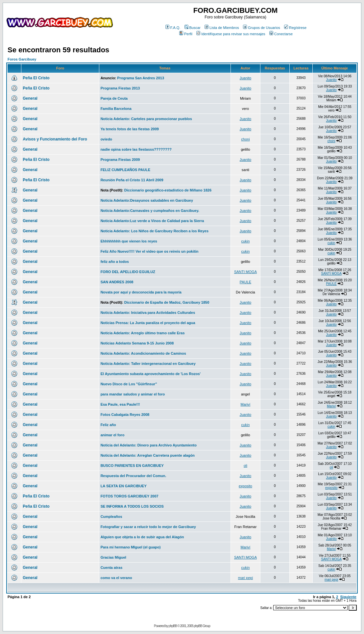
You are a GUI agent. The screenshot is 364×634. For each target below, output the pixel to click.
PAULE (245, 282)
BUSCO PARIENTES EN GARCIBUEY (132, 466)
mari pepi (245, 578)
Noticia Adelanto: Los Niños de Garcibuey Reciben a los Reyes (155, 231)
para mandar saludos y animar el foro (133, 394)
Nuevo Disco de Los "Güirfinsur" (129, 384)
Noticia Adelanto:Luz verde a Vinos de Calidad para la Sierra (152, 221)
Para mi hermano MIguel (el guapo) (131, 547)
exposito (245, 486)
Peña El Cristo (36, 78)
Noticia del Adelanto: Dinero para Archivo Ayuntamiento (149, 445)
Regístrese (295, 28)
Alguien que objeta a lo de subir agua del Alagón (142, 537)
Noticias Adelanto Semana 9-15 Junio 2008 (137, 343)
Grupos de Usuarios (262, 28)
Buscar (193, 28)
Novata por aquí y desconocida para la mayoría (141, 292)
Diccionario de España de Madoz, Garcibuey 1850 (167, 302)
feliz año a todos (115, 262)
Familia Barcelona (116, 109)
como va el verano (116, 578)
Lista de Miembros (222, 28)
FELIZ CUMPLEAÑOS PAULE (125, 170)
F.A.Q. (173, 28)
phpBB (173, 626)
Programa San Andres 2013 (141, 78)
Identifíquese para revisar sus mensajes (231, 34)
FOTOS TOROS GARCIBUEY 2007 (130, 496)
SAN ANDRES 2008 (117, 282)
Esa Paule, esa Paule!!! (120, 404)
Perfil (186, 34)
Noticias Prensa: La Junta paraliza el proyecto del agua (148, 323)
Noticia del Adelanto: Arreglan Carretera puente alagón (148, 455)
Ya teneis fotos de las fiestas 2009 (130, 129)
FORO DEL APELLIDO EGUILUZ (128, 272)
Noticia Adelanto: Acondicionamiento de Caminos (143, 353)
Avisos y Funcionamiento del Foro (55, 139)
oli (245, 466)
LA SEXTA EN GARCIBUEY (124, 486)
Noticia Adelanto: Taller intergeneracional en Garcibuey (148, 364)
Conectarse (281, 34)
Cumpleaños (111, 517)
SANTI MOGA (245, 272)
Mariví (245, 404)
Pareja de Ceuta (114, 98)
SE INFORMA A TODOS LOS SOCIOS (132, 506)
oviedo (106, 139)
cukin (246, 241)
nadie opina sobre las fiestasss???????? (136, 149)
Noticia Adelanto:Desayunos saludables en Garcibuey (147, 200)
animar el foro (113, 435)
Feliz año (108, 425)
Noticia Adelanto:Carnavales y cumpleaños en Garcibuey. (150, 211)
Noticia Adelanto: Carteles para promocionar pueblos (146, 119)
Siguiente (348, 597)
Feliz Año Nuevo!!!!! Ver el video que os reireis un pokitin (150, 251)
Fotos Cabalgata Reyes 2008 (125, 415)
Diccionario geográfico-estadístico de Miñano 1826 (168, 190)
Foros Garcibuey (22, 59)
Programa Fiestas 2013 (120, 88)
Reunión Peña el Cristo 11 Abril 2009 (132, 180)
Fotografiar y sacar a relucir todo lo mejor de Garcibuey (148, 527)
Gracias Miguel (113, 557)
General (30, 98)
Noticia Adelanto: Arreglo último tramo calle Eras (143, 333)
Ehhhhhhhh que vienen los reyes (129, 241)
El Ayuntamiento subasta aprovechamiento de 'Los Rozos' (151, 374)
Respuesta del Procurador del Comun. (133, 476)
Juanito (245, 78)
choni (245, 139)
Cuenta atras (112, 568)
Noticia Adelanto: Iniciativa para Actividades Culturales (148, 313)
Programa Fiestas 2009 (120, 160)
